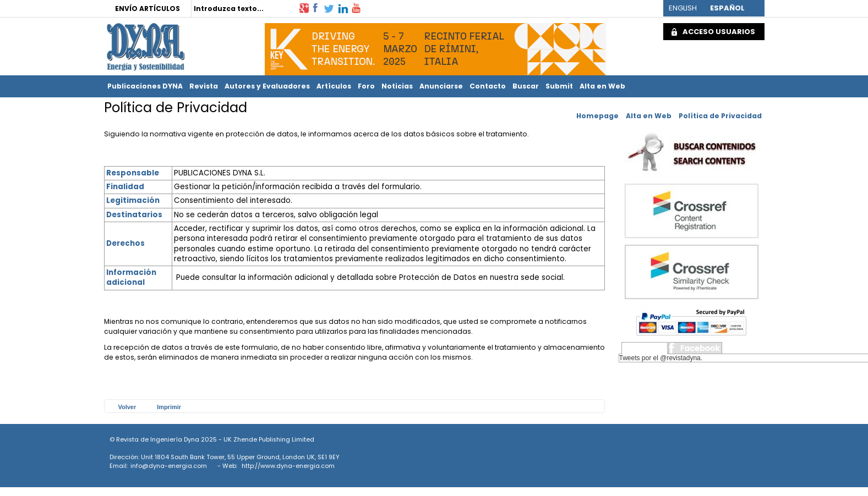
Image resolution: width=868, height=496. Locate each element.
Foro (366, 86)
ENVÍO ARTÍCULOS (148, 9)
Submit (559, 86)
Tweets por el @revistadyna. (661, 358)
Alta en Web (602, 86)
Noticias (397, 86)
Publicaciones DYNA (145, 86)
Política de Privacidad (720, 116)
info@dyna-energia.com (169, 466)
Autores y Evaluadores (267, 86)
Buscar (526, 86)
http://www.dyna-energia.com (288, 466)
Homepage (597, 116)
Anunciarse (441, 86)
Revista (204, 86)
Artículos (334, 86)
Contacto (488, 86)
